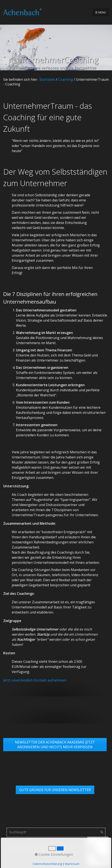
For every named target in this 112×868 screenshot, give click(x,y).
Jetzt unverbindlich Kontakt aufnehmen (35, 680)
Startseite (47, 79)
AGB (73, 847)
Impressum (35, 847)
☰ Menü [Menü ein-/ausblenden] (101, 12)
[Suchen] (102, 832)
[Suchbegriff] (56, 832)
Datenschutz (57, 847)
